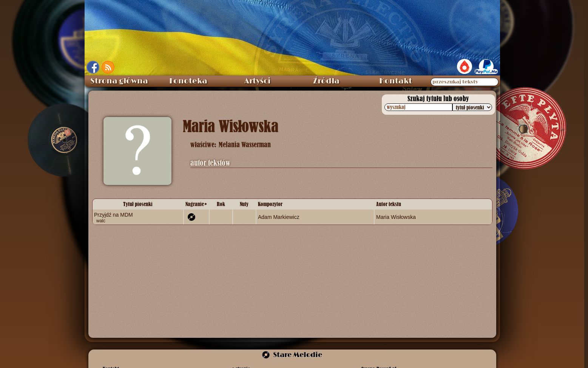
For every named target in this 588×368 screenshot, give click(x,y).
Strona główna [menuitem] (119, 81)
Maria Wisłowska (396, 217)
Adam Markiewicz (279, 217)
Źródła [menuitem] (326, 81)
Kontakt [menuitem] (396, 81)
